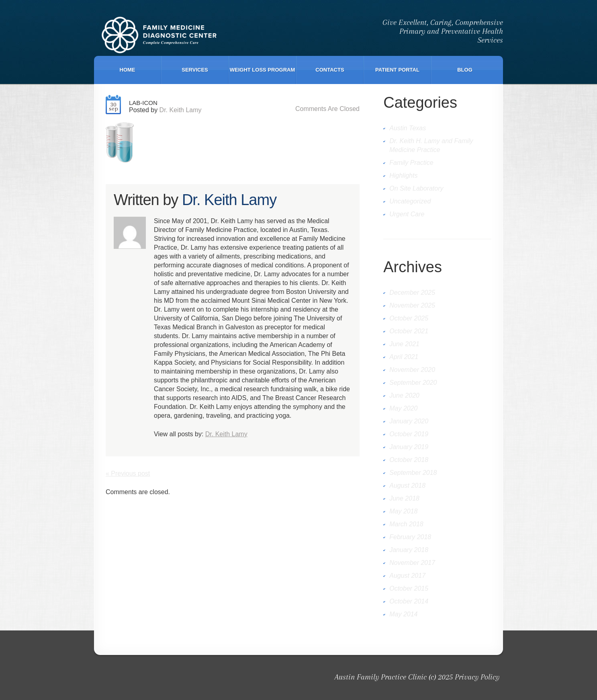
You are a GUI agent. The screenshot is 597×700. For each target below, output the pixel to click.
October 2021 (409, 331)
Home (128, 70)
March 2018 (406, 524)
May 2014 (403, 614)
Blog (465, 70)
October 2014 (409, 601)
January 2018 (409, 550)
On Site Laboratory (416, 188)
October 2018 (409, 460)
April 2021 (404, 357)
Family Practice (411, 163)
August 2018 (407, 485)
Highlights (403, 176)
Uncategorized (410, 201)
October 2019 (409, 434)
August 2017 (407, 576)
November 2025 (412, 305)
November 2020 (412, 370)
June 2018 (404, 498)
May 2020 (403, 408)
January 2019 (409, 447)
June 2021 (404, 344)
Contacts (330, 70)
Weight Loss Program (263, 70)
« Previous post (128, 473)
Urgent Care (407, 214)
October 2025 (409, 318)
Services (195, 70)
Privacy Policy (477, 677)
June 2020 (404, 395)
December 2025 (412, 293)
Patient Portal (397, 70)
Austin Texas (408, 128)
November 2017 (412, 563)
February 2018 (410, 537)
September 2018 (413, 473)
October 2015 (409, 588)
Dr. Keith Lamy (181, 110)
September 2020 (413, 383)
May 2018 (403, 511)
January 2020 (409, 421)
